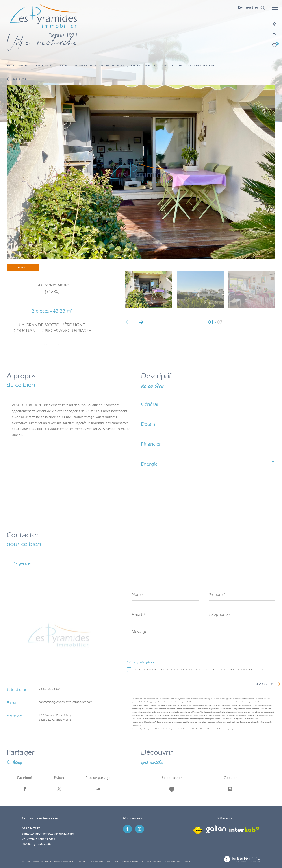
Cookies (187, 862)
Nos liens (157, 861)
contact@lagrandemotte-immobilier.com (66, 702)
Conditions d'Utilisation (206, 729)
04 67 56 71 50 (49, 689)
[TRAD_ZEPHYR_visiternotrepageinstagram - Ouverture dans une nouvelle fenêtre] (140, 829)
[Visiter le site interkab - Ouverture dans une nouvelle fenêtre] (244, 829)
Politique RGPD (173, 861)
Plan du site (113, 861)
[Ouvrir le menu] (275, 8)
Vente (66, 65)
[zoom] (141, 172)
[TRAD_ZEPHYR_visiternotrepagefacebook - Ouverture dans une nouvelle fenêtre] (128, 829)
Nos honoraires (96, 861)
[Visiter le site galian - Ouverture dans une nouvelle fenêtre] (216, 829)
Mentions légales (130, 861)
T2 (124, 65)
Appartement (110, 65)
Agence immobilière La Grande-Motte (32, 65)
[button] (141, 322)
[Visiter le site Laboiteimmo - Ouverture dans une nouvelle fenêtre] (242, 860)
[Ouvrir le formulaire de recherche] (251, 8)
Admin (146, 861)
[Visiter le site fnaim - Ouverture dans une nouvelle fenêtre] (198, 829)
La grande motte (86, 65)
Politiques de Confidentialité (178, 729)
